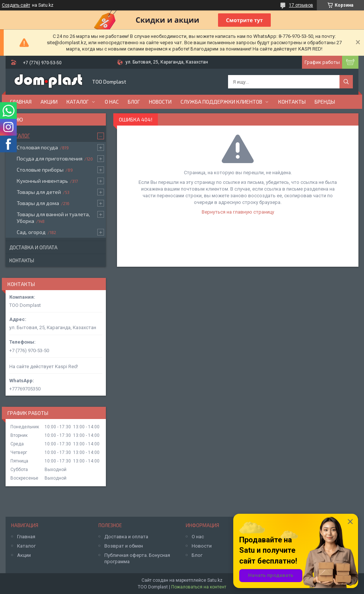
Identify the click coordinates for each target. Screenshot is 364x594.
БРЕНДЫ (325, 102)
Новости (160, 102)
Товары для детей (39, 192)
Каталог (78, 102)
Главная (21, 102)
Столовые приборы (40, 170)
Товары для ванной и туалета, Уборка (53, 218)
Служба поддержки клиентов (221, 102)
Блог (134, 102)
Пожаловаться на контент (199, 587)
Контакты (292, 102)
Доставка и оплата (33, 247)
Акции (49, 102)
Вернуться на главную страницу (238, 212)
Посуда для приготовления (50, 158)
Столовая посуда (37, 147)
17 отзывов (301, 5)
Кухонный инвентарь (42, 181)
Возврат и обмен (124, 546)
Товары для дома (38, 203)
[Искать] (346, 82)
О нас (112, 102)
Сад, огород (31, 232)
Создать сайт (16, 5)
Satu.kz (215, 580)
